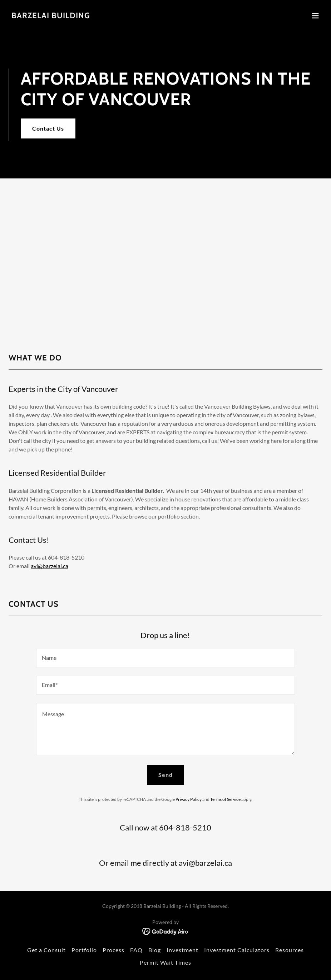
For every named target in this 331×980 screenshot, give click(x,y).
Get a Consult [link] (46, 950)
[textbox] (165, 658)
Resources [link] (290, 950)
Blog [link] (155, 950)
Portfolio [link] (84, 950)
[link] (51, 16)
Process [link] (113, 950)
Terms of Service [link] (225, 799)
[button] (315, 16)
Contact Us (48, 128)
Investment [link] (182, 950)
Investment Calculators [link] (237, 950)
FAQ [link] (136, 950)
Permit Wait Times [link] (165, 962)
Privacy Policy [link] (189, 799)
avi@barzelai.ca (50, 566)
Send (165, 775)
